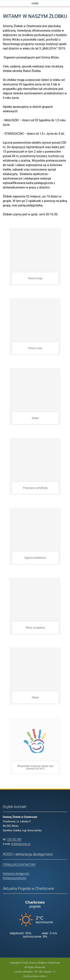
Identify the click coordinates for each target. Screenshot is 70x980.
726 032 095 (14, 839)
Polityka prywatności (15, 878)
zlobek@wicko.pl (21, 844)
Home (35, 3)
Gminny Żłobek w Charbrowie (44, 963)
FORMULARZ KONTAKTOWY (19, 865)
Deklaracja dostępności (16, 874)
